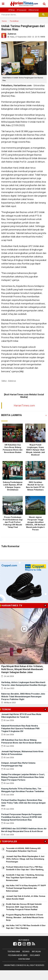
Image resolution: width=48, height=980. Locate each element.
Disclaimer (35, 955)
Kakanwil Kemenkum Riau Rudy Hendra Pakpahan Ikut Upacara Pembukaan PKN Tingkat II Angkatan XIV (20, 729)
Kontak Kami (24, 959)
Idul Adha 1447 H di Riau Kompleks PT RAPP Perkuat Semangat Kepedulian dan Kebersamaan (26, 888)
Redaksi (26, 952)
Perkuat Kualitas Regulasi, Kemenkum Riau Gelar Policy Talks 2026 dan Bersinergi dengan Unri (23, 803)
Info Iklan (36, 952)
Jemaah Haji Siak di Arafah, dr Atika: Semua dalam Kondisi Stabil (26, 897)
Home (4, 21)
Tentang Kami (14, 952)
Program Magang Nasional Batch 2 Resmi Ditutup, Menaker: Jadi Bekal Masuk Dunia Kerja (25, 917)
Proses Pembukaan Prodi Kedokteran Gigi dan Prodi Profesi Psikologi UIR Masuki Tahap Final (13, 522)
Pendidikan (14, 21)
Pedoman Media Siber (18, 955)
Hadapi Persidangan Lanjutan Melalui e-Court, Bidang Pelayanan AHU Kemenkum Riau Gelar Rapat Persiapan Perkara (23, 777)
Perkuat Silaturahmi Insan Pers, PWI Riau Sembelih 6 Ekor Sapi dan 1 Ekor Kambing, (25, 868)
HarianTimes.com (24, 406)
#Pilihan (12, 10)
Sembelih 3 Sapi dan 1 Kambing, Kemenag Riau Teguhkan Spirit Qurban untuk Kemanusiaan (25, 878)
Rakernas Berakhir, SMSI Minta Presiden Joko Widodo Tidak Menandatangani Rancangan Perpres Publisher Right (23, 697)
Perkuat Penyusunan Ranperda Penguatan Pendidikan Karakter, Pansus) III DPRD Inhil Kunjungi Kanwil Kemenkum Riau (21, 817)
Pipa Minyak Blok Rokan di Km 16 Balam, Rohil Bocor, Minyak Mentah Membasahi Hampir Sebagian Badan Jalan (22, 669)
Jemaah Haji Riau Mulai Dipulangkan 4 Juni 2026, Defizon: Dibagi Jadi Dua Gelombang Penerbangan (25, 859)
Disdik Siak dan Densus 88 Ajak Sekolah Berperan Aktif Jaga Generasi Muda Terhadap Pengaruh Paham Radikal (24, 907)
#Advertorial (33, 10)
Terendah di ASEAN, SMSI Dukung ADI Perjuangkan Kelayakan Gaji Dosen (23, 850)
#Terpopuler (22, 10)
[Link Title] (15, 944)
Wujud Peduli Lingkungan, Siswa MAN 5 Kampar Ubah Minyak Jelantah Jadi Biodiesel (35, 450)
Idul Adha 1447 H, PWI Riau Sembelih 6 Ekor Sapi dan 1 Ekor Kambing (26, 927)
